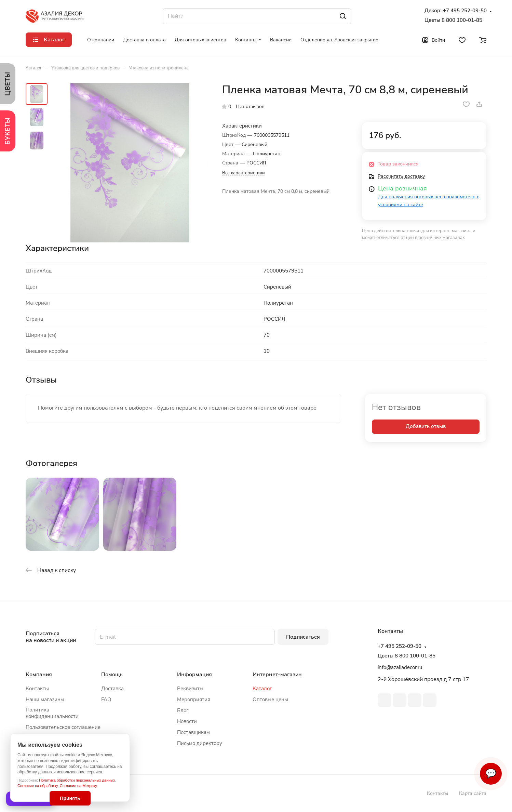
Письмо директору (200, 743)
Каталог (262, 689)
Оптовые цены (270, 700)
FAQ (106, 700)
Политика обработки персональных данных (77, 780)
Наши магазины (45, 700)
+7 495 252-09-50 (465, 11)
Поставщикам (193, 732)
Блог (183, 710)
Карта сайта (473, 793)
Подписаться (303, 637)
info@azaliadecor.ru (400, 667)
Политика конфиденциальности (52, 713)
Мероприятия (194, 700)
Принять (70, 798)
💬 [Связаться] (491, 774)
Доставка (112, 689)
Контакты (37, 689)
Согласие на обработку (38, 786)
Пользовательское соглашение (63, 727)
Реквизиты (190, 689)
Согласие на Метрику (78, 786)
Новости (187, 721)
